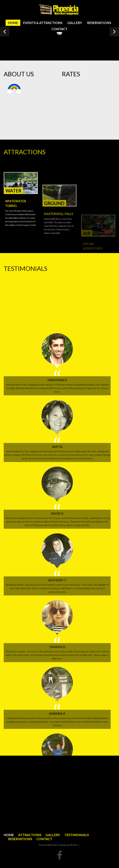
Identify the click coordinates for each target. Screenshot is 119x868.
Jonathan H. (57, 624)
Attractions (30, 835)
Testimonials (77, 835)
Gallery (75, 23)
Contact (59, 29)
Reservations (99, 23)
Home (13, 23)
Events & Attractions (43, 23)
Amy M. (57, 691)
